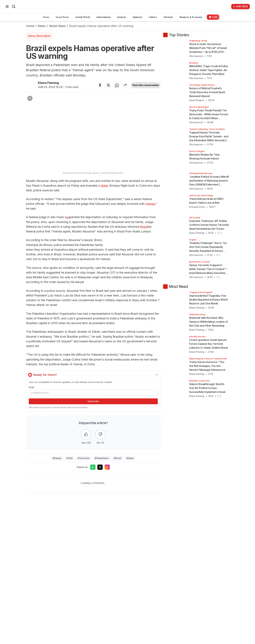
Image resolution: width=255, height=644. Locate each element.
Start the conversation (146, 85)
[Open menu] (7, 7)
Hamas (150, 204)
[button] (93, 135)
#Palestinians (102, 458)
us (68, 217)
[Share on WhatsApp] (117, 85)
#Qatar (130, 458)
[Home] (123, 7)
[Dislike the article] (100, 434)
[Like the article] (86, 434)
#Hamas (57, 458)
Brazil (144, 227)
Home (30, 26)
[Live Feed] (241, 7)
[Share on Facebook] (100, 85)
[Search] (14, 7)
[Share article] (125, 85)
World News (57, 26)
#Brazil (117, 458)
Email (31, 387)
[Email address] (93, 393)
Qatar (104, 186)
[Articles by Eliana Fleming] (31, 85)
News (42, 26)
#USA (70, 458)
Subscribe (93, 401)
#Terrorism (84, 458)
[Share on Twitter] (108, 85)
